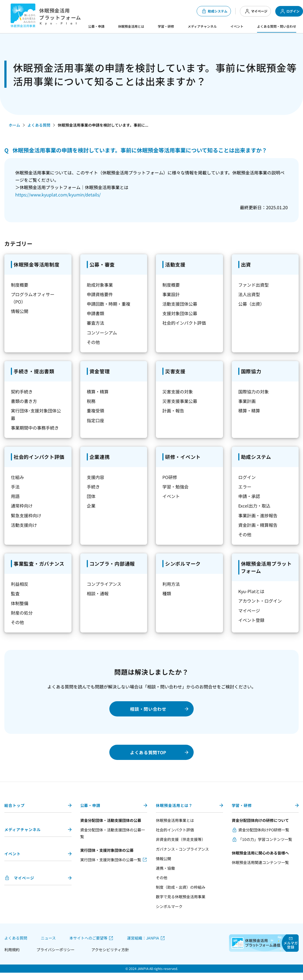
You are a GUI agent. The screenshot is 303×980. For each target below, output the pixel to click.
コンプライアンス (104, 584)
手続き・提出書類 (34, 371)
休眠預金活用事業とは (175, 820)
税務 (91, 401)
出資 (246, 264)
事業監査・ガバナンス (39, 563)
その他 (93, 342)
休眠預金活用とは (131, 26)
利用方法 (171, 584)
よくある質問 (39, 125)
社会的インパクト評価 (184, 323)
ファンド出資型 (253, 285)
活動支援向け (24, 525)
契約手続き (22, 392)
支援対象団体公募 (180, 313)
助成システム (214, 11)
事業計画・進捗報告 (258, 515)
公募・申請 (96, 26)
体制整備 (20, 603)
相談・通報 (98, 593)
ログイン (290, 11)
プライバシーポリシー (55, 950)
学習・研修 (166, 26)
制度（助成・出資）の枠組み (181, 887)
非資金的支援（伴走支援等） (181, 839)
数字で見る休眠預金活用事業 (181, 897)
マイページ (256, 11)
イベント (237, 26)
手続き (93, 487)
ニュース (48, 938)
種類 (167, 593)
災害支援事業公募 (180, 401)
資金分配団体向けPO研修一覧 (264, 830)
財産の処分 (22, 613)
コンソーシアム (102, 333)
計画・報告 (173, 411)
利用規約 (12, 950)
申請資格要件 (100, 294)
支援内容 (95, 477)
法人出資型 (249, 294)
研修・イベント (183, 457)
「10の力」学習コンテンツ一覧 (265, 839)
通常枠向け (22, 506)
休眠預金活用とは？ (174, 805)
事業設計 (171, 294)
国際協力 (251, 371)
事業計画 (247, 401)
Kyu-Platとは (251, 591)
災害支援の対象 (178, 392)
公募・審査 (102, 264)
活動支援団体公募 (180, 304)
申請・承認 (249, 496)
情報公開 (20, 311)
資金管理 (100, 371)
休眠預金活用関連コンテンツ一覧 (260, 862)
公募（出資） (251, 304)
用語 (15, 496)
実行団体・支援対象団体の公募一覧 (111, 860)
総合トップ (15, 805)
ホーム (14, 125)
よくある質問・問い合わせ (277, 26)
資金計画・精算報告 (258, 525)
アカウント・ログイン (260, 601)
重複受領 (95, 411)
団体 (91, 496)
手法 (15, 487)
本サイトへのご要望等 (88, 938)
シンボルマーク (183, 563)
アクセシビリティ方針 (110, 950)
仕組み (17, 477)
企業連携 (100, 457)
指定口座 (95, 420)
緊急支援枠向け (26, 515)
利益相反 (20, 584)
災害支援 (175, 371)
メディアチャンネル (202, 26)
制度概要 (20, 285)
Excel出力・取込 (254, 506)
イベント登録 (251, 620)
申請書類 (95, 313)
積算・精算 (98, 392)
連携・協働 (165, 868)
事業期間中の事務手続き (35, 428)
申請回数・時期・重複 (109, 304)
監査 (15, 593)
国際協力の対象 (253, 392)
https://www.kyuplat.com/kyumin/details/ (58, 195)
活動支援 (175, 264)
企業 (91, 506)
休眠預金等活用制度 (36, 264)
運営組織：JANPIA (143, 938)
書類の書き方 (24, 401)
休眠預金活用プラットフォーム (266, 567)
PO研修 (170, 477)
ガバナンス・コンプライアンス (182, 849)
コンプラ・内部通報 (112, 563)
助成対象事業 (100, 285)
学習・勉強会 (175, 487)
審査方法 (95, 323)
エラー (245, 487)
